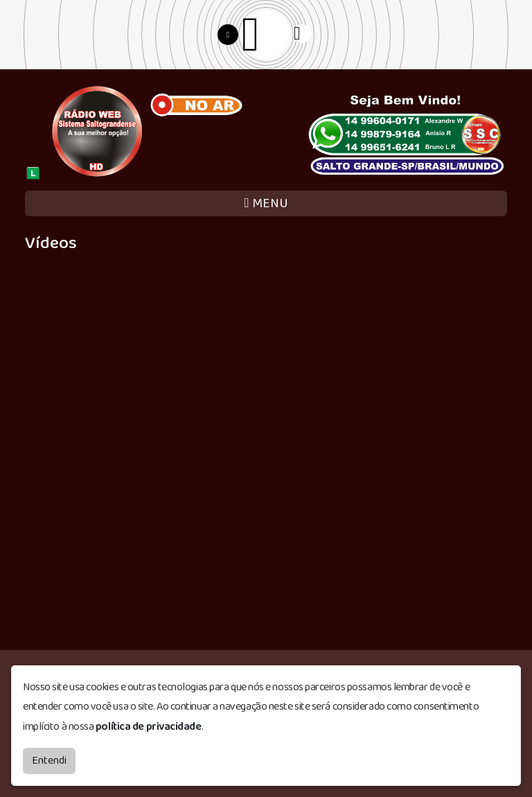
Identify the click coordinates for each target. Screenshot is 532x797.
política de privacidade (149, 727)
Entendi (49, 761)
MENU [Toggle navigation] (266, 203)
